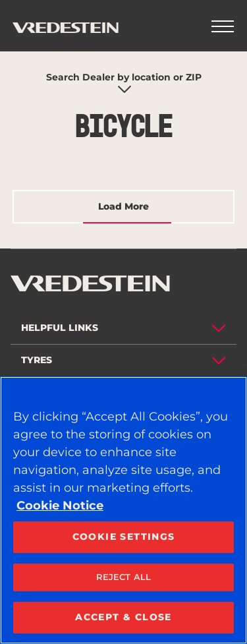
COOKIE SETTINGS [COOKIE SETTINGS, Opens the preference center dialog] (124, 537)
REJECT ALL (123, 577)
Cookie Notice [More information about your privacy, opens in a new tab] (60, 506)
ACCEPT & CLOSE (123, 617)
